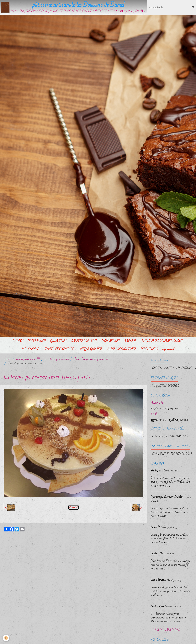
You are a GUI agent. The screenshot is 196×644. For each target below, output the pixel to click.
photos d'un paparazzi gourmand (91, 360)
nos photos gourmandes (57, 360)
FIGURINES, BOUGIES (166, 387)
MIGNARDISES (31, 350)
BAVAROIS (131, 342)
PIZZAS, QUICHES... (91, 350)
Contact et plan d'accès (169, 437)
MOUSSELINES (111, 342)
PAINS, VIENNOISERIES (122, 350)
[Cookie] (6, 638)
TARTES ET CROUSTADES (60, 350)
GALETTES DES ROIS (84, 342)
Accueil (7, 360)
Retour (73, 508)
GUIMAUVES (58, 342)
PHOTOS (18, 342)
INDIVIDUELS (149, 350)
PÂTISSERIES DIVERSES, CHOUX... (163, 342)
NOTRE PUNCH (37, 342)
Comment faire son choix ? (172, 455)
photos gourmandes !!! (28, 360)
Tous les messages (166, 631)
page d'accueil (168, 350)
